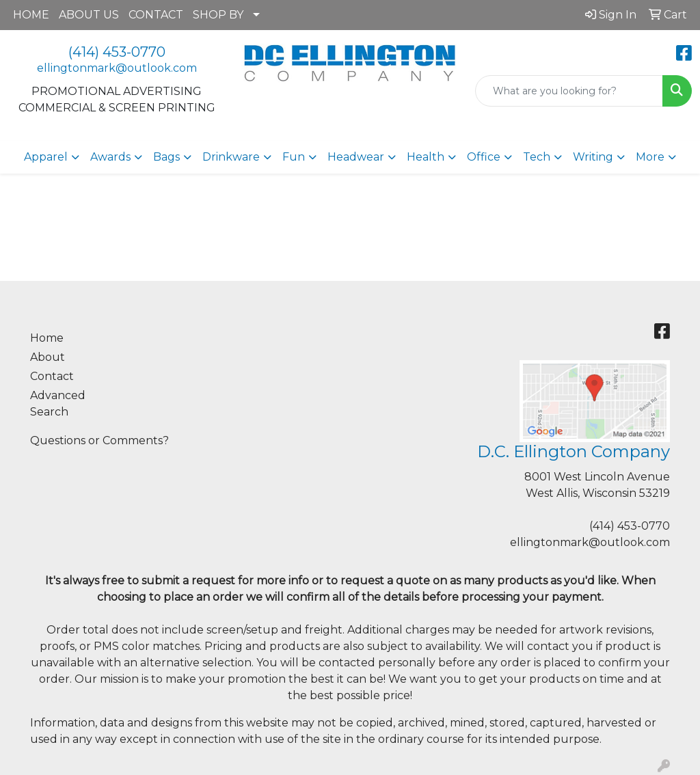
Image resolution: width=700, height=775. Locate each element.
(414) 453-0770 (117, 52)
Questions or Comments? (99, 440)
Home (47, 338)
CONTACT (156, 15)
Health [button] (426, 157)
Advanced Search (58, 404)
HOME (31, 15)
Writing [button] (593, 157)
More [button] (650, 157)
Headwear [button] (356, 157)
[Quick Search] (569, 91)
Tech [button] (537, 157)
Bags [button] (166, 157)
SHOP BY (218, 15)
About (48, 357)
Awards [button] (110, 157)
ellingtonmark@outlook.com (117, 68)
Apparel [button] (46, 157)
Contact (52, 376)
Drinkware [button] (231, 157)
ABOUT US (89, 15)
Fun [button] (294, 157)
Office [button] (484, 157)
